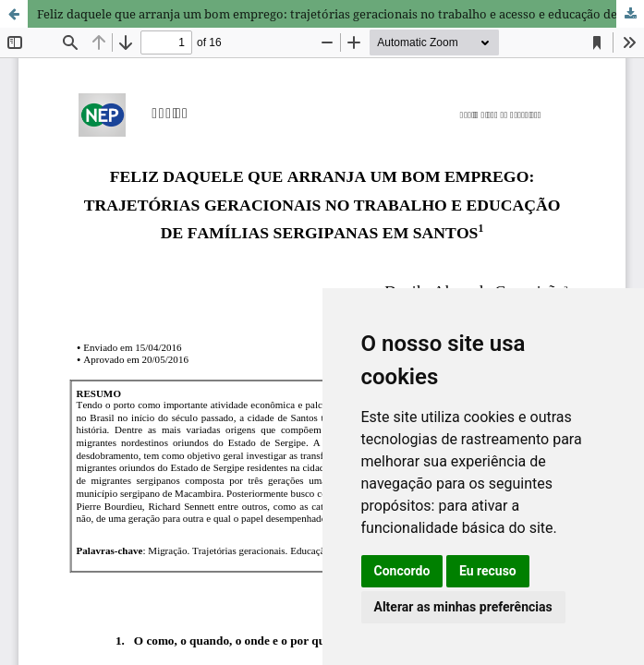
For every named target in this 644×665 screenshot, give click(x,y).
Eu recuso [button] (488, 571)
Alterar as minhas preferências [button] (463, 607)
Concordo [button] (402, 571)
